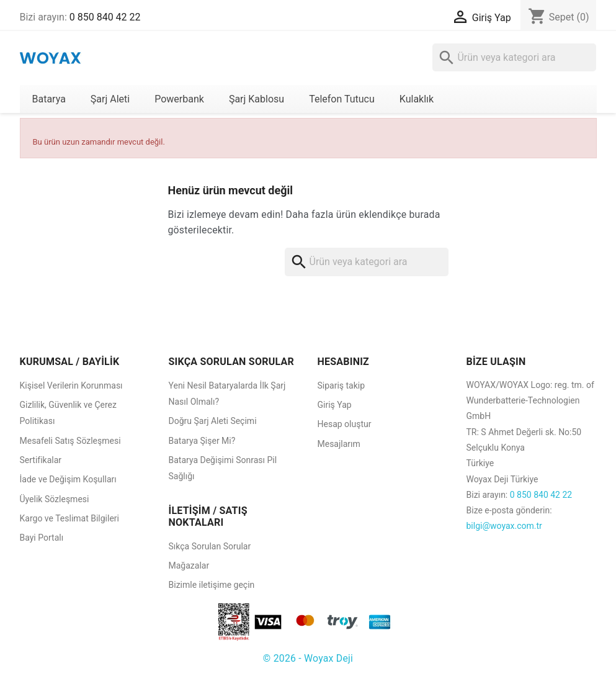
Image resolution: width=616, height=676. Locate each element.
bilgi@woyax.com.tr (504, 526)
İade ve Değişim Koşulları (68, 479)
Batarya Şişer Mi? (202, 441)
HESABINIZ (344, 362)
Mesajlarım (339, 444)
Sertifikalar (41, 460)
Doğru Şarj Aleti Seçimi (213, 421)
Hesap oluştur (345, 424)
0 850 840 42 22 (105, 17)
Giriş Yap (335, 405)
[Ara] (514, 57)
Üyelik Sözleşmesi (55, 499)
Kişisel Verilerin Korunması (71, 385)
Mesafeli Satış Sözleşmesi (70, 441)
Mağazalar (189, 566)
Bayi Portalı (42, 538)
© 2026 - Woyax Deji (308, 658)
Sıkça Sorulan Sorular (210, 546)
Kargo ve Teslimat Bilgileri (70, 518)
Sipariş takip (341, 385)
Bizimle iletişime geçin (212, 585)
